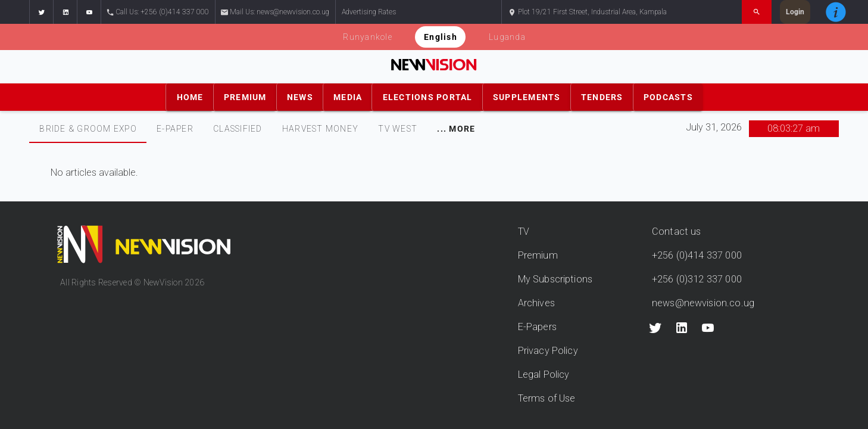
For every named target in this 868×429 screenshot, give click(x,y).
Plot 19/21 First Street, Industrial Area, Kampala (587, 12)
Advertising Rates (369, 12)
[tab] (88, 129)
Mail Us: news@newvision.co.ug (275, 12)
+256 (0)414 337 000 (697, 255)
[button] (41, 12)
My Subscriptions (555, 279)
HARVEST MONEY (320, 129)
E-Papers (537, 327)
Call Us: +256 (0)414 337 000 (158, 12)
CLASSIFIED (238, 129)
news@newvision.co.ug (703, 303)
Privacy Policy (548, 351)
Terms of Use (547, 398)
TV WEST (398, 129)
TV (524, 231)
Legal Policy (544, 374)
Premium (538, 255)
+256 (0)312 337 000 (697, 279)
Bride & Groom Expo (88, 129)
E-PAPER (175, 129)
